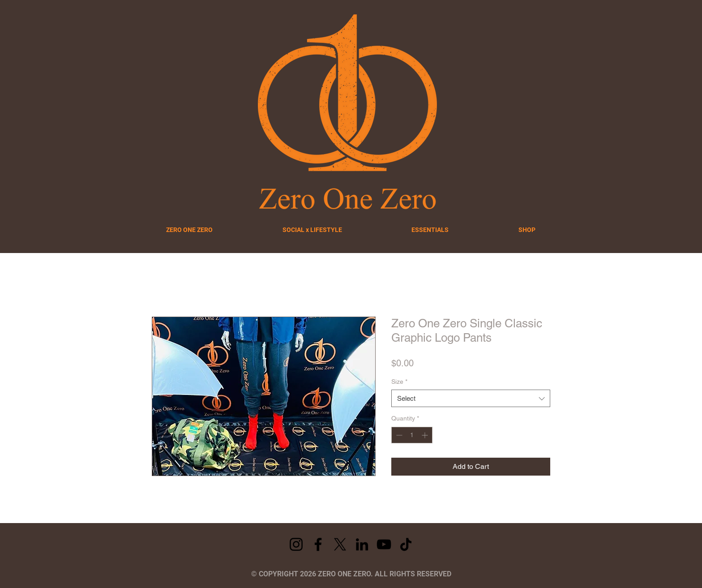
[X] (340, 544)
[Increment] (426, 435)
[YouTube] (384, 544)
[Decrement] (398, 435)
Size (399, 382)
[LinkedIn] (362, 544)
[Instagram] (296, 544)
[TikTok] (406, 544)
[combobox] (471, 398)
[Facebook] (318, 544)
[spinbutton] (412, 435)
